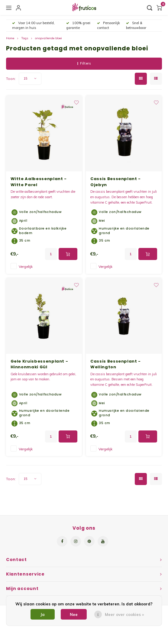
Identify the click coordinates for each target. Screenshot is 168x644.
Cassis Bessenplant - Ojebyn (116, 182)
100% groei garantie (78, 25)
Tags (25, 38)
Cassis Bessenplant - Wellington (116, 364)
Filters (84, 63)
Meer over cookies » (124, 614)
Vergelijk (26, 266)
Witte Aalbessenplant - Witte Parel (39, 182)
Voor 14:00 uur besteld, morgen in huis (33, 25)
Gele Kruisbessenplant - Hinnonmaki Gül (39, 364)
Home (10, 38)
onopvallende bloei (48, 38)
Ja (43, 614)
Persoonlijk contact (108, 25)
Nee (74, 614)
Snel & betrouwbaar (136, 25)
